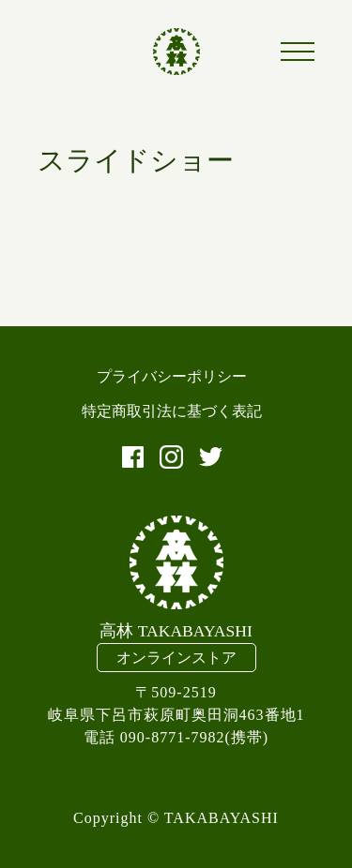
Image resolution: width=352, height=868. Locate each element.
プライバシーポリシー (172, 376)
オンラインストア (176, 658)
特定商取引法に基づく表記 (172, 411)
